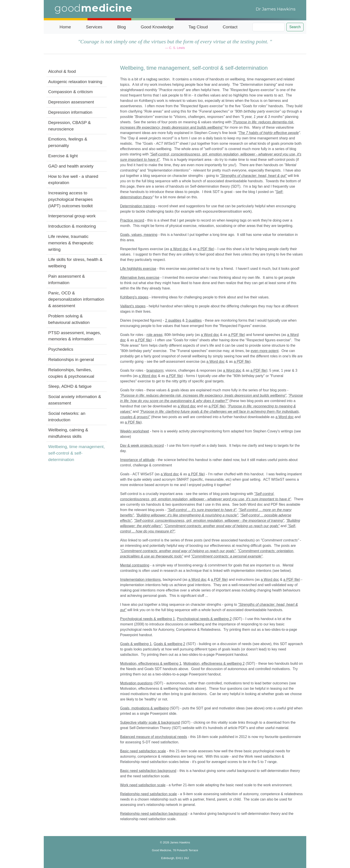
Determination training (138, 206)
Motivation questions (136, 683)
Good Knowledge (157, 27)
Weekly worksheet (135, 431)
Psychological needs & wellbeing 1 (147, 619)
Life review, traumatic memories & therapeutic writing (71, 243)
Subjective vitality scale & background (150, 722)
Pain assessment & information (67, 279)
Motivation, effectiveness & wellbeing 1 (151, 664)
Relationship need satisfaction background (154, 814)
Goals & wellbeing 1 (136, 644)
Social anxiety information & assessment (75, 400)
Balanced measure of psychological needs (154, 737)
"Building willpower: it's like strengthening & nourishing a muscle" (187, 515)
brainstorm (155, 370)
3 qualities (194, 320)
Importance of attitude (137, 460)
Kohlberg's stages (134, 297)
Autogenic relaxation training (75, 82)
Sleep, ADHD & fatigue (70, 386)
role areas (154, 335)
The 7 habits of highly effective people (269, 133)
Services (94, 27)
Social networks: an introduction (67, 417)
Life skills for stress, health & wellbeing (75, 263)
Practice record (132, 220)
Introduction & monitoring (72, 226)
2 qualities (173, 320)
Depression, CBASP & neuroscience (70, 126)
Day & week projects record (142, 446)
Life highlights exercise (138, 269)
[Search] (269, 27)
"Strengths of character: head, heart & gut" (253, 176)
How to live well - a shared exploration (73, 180)
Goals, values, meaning (139, 235)
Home (65, 27)
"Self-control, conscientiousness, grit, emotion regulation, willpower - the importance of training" (209, 521)
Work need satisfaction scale (143, 785)
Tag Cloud (198, 27)
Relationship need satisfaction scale (148, 794)
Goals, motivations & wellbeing (144, 708)
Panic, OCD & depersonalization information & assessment (76, 299)
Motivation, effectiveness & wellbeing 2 (214, 664)
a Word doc (179, 249)
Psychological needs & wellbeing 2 (204, 619)
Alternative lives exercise (140, 278)
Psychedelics (61, 349)
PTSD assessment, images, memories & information (75, 336)
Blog (121, 27)
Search (295, 27)
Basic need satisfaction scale (143, 751)
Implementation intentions (140, 580)
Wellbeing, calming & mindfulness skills (68, 433)
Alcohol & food (62, 71)
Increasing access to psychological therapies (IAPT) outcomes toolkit (70, 199)
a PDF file (205, 249)
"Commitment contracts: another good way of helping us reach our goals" (178, 551)
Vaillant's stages (133, 306)
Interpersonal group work (72, 216)
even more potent (265, 351)
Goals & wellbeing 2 (169, 644)
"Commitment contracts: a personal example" (227, 556)
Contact (230, 27)
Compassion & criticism (70, 92)
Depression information (70, 112)
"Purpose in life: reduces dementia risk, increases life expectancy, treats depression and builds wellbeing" (203, 395)
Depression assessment (71, 102)
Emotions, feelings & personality (68, 142)
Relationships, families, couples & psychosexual (71, 373)
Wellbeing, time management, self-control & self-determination (76, 453)
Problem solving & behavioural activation (69, 319)
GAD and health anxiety (71, 166)
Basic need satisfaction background (148, 771)
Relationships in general (71, 360)
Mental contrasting (135, 565)
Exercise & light (63, 156)
